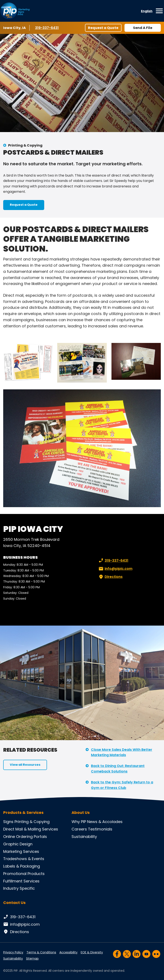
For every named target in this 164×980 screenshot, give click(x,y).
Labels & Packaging (22, 866)
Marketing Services (21, 851)
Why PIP (79, 822)
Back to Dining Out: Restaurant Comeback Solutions (118, 769)
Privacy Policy (13, 952)
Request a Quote (103, 28)
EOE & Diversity (92, 952)
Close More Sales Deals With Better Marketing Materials (122, 752)
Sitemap (32, 958)
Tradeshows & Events (24, 859)
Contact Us (14, 903)
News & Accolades (105, 822)
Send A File (143, 28)
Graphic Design (18, 844)
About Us (81, 813)
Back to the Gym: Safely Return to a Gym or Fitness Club (122, 785)
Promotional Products (24, 874)
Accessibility (68, 952)
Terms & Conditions (41, 952)
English (147, 11)
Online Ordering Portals (25, 837)
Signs (8, 822)
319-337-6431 (48, 28)
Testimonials (100, 829)
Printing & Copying (25, 145)
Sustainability (84, 837)
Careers (79, 829)
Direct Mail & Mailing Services (31, 829)
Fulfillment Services (21, 881)
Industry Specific (19, 888)
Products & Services (23, 813)
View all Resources (25, 765)
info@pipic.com (115, 569)
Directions (110, 577)
